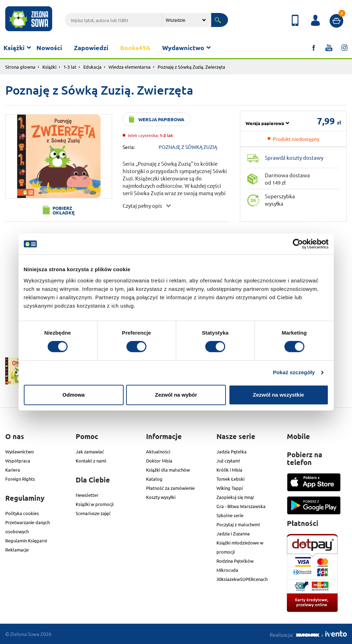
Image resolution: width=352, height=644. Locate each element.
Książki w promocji (95, 504)
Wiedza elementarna (130, 67)
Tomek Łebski (230, 479)
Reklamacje (17, 550)
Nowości (49, 47)
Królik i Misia (229, 470)
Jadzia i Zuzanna (233, 533)
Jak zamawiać (90, 451)
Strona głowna (20, 67)
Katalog (154, 479)
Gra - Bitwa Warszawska (241, 506)
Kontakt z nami (91, 461)
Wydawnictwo (183, 47)
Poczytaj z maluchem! (238, 524)
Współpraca (18, 461)
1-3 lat (70, 67)
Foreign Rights (20, 479)
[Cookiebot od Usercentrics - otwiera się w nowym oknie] (298, 244)
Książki (14, 47)
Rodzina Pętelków (235, 561)
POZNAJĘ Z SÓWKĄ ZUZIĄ (188, 147)
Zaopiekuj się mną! (235, 497)
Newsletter (87, 495)
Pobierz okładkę (64, 210)
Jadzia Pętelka (232, 451)
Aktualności (158, 451)
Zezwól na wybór (176, 395)
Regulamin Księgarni (26, 540)
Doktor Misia (159, 461)
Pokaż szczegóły (294, 372)
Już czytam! (228, 461)
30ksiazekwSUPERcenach (242, 579)
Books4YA (135, 47)
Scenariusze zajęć (93, 513)
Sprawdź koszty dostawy (294, 157)
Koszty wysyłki (161, 497)
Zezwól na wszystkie (278, 395)
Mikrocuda (227, 570)
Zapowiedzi (91, 47)
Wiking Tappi (230, 488)
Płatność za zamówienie (170, 488)
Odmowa (73, 395)
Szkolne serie (230, 515)
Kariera (13, 470)
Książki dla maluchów (168, 470)
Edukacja (92, 67)
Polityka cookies (22, 513)
